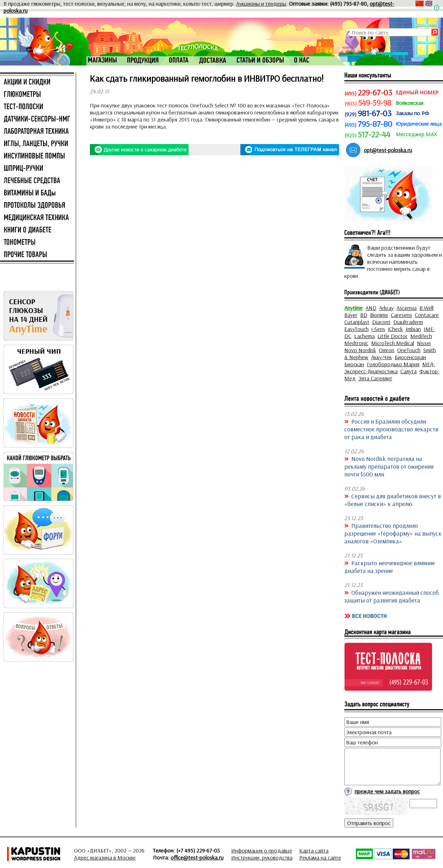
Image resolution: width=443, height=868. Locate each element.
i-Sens (378, 329)
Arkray (386, 308)
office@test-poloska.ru (197, 857)
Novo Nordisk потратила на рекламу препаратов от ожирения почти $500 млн (389, 466)
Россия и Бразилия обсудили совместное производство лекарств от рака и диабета (391, 429)
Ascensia (407, 308)
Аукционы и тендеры (261, 4)
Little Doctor (392, 336)
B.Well (426, 308)
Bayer (351, 315)
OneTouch (409, 350)
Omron (387, 350)
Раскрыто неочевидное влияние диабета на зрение (390, 567)
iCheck (395, 329)
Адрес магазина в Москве (105, 857)
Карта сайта (314, 850)
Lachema (364, 336)
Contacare (427, 315)
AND (371, 308)
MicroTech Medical (393, 343)
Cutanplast (357, 322)
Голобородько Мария (393, 364)
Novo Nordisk (360, 350)
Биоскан (354, 364)
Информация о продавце (262, 850)
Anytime (353, 308)
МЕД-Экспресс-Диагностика (390, 368)
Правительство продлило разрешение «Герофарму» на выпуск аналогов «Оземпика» (393, 533)
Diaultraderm (408, 322)
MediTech (421, 336)
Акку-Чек (382, 357)
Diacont (381, 322)
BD (364, 315)
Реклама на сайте (320, 857)
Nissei (424, 343)
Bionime (379, 315)
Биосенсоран (410, 357)
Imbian (413, 329)
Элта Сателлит (375, 378)
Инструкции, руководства (262, 857)
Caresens (401, 315)
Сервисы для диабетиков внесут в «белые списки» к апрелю (393, 500)
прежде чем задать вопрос (387, 791)
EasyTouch (356, 329)
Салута (408, 371)
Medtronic (356, 343)
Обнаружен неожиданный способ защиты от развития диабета (392, 596)
